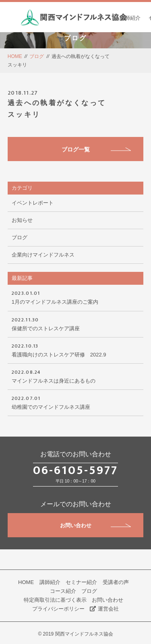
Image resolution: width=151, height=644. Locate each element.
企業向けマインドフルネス (43, 255)
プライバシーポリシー (58, 609)
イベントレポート (33, 203)
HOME (15, 56)
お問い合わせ (96, 525)
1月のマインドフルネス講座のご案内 (76, 297)
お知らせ (22, 220)
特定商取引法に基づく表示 (55, 600)
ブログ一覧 (96, 149)
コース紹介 (63, 591)
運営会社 (104, 609)
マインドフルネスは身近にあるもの (76, 376)
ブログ (37, 56)
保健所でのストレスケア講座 (76, 323)
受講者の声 (116, 582)
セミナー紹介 (81, 582)
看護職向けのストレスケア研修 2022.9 (76, 350)
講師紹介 (130, 18)
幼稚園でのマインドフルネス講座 (76, 402)
